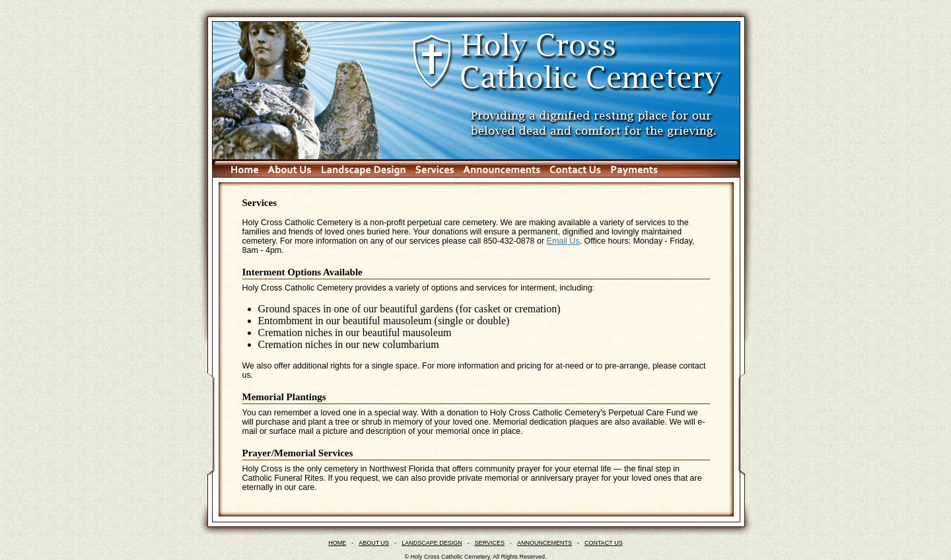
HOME (337, 543)
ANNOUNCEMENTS (545, 543)
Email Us (563, 241)
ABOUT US (374, 543)
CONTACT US (604, 543)
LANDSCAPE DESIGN (432, 543)
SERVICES (490, 543)
